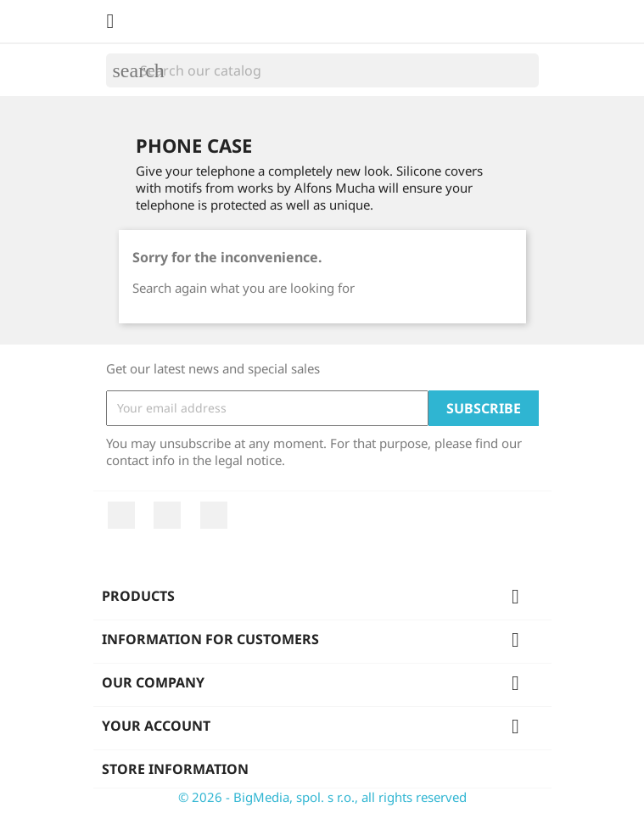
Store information (175, 769)
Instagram (214, 515)
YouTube (167, 515)
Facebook (121, 515)
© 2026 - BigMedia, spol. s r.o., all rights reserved (322, 797)
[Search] (322, 70)
